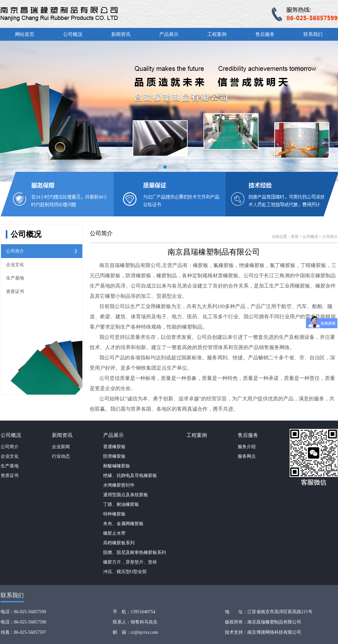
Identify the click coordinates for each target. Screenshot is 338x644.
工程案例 (217, 34)
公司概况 (73, 34)
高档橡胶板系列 (119, 543)
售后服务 (265, 34)
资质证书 (15, 292)
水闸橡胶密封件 (119, 485)
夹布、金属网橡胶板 (123, 524)
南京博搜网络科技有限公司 (274, 632)
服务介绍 (247, 447)
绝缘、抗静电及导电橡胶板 (130, 476)
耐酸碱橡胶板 (117, 466)
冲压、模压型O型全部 (125, 572)
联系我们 (313, 34)
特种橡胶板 (114, 514)
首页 (295, 237)
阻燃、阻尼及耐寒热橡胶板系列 (135, 552)
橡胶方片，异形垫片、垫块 (130, 562)
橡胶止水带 (114, 533)
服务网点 (247, 456)
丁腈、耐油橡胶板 (121, 504)
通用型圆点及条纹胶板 (126, 495)
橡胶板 (201, 265)
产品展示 (169, 34)
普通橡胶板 (114, 447)
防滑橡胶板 (114, 456)
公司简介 (15, 251)
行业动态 (61, 456)
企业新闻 (61, 447)
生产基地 (15, 278)
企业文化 (15, 265)
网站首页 (25, 34)
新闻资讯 (121, 34)
